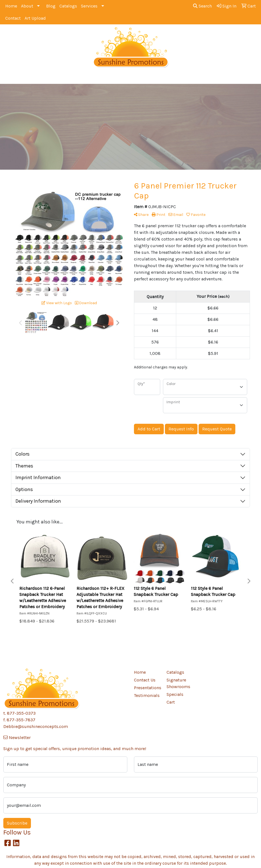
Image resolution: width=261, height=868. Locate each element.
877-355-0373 (21, 713)
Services (89, 6)
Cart (171, 702)
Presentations (147, 688)
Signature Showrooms (178, 683)
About (27, 6)
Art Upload (35, 18)
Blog (51, 6)
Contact (13, 18)
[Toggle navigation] (9, 78)
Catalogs (68, 6)
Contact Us (145, 680)
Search (202, 6)
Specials (175, 694)
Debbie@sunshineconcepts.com (36, 726)
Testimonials (147, 695)
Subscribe (17, 823)
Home (11, 6)
